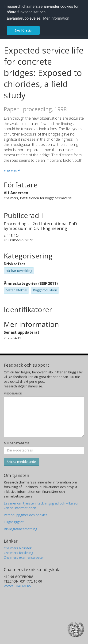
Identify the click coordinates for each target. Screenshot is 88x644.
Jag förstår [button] (23, 30)
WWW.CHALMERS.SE (20, 586)
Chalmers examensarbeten (24, 557)
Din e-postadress (17, 443)
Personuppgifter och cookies (26, 515)
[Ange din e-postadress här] (44, 450)
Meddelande (13, 393)
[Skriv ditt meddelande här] (44, 417)
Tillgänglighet (14, 522)
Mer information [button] (56, 18)
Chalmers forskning (18, 553)
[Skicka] (21, 462)
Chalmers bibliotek (18, 548)
